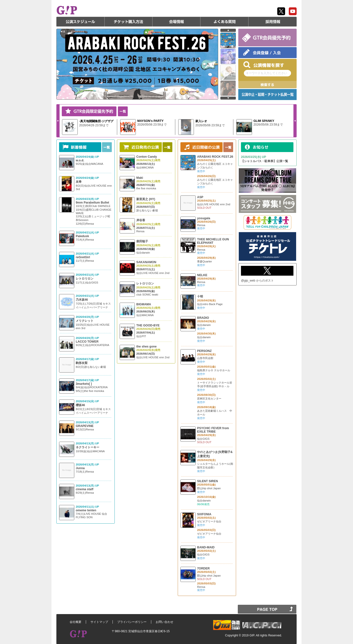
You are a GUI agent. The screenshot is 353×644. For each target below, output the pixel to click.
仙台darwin (143, 253)
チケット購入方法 (128, 22)
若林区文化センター (209, 399)
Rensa (140, 231)
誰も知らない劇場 (147, 210)
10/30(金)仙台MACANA (90, 451)
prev (228, 30)
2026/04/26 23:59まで (94, 125)
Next (58, 121)
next (228, 98)
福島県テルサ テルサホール (214, 370)
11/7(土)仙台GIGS (87, 283)
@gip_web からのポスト (257, 281)
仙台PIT (141, 336)
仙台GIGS (203, 439)
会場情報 (176, 22)
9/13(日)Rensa (85, 429)
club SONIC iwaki (147, 295)
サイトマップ (99, 622)
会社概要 (76, 622)
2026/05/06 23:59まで (152, 125)
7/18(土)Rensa (85, 472)
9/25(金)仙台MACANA (89, 164)
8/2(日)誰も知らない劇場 (91, 367)
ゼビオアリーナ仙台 (209, 521)
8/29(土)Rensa (85, 493)
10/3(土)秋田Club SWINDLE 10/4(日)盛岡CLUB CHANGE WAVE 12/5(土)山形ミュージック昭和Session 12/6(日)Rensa (94, 215)
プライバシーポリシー (132, 622)
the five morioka (146, 188)
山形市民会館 (205, 358)
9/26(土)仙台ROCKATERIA (92, 345)
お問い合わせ (164, 622)
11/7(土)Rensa (85, 261)
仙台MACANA (145, 167)
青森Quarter (205, 261)
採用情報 (273, 22)
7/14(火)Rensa (85, 240)
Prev (295, 121)
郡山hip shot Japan (209, 488)
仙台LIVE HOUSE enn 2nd (153, 273)
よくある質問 (225, 22)
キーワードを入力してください (266, 73)
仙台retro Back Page (210, 304)
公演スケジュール (80, 22)
